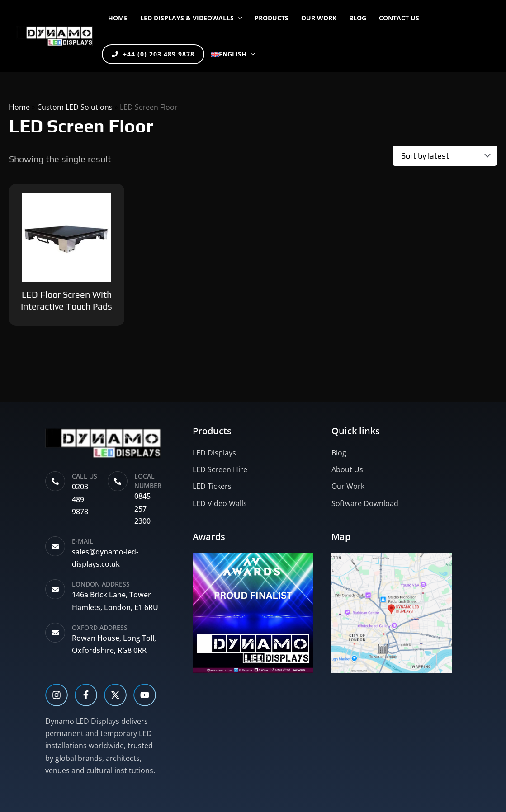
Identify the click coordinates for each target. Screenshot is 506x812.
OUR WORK (319, 18)
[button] (238, 18)
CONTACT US (399, 18)
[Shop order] (445, 156)
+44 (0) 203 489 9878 (153, 54)
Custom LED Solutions (75, 107)
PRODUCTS (272, 18)
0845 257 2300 (142, 508)
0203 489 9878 (80, 499)
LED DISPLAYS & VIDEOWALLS (191, 18)
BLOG (358, 18)
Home (118, 18)
